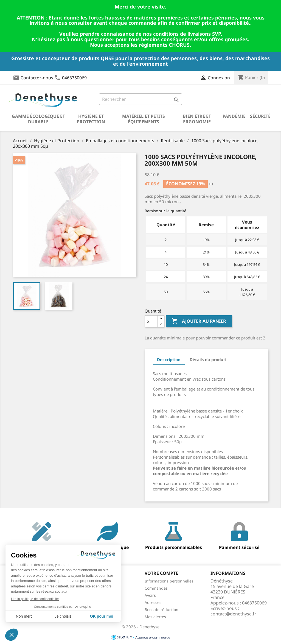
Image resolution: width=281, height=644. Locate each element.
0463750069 (74, 78)
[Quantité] (151, 321)
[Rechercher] (140, 99)
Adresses (153, 602)
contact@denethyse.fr (233, 614)
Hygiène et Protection (91, 119)
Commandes (156, 588)
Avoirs (150, 595)
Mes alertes (155, 617)
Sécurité (260, 116)
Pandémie (234, 116)
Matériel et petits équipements (144, 119)
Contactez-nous (37, 78)
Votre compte (161, 573)
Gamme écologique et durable (38, 119)
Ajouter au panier (199, 321)
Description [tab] (169, 359)
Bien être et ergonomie (197, 119)
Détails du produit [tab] (208, 359)
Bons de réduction (161, 610)
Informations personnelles (169, 581)
